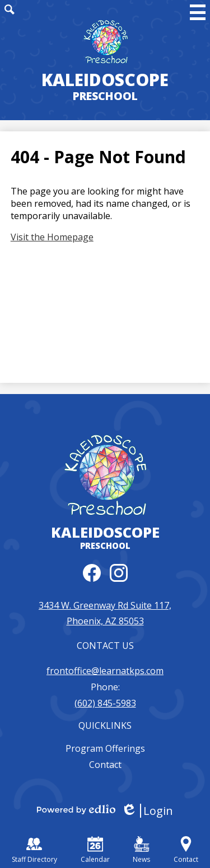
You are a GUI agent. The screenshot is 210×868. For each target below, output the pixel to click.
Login (147, 811)
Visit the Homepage (52, 237)
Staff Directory (34, 850)
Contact (105, 765)
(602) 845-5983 (105, 703)
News (141, 850)
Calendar (95, 850)
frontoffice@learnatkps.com (105, 671)
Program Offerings (105, 748)
